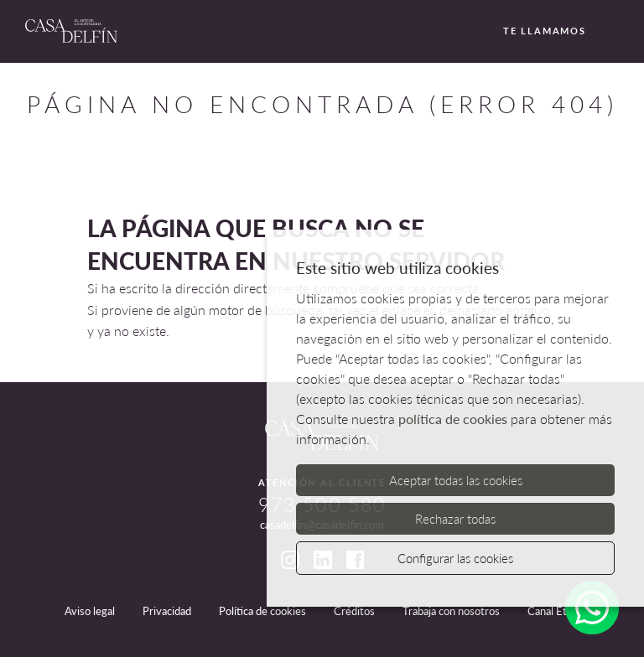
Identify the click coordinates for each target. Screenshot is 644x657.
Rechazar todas (455, 519)
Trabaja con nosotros (451, 611)
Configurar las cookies (455, 558)
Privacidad (167, 611)
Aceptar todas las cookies (456, 480)
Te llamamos (535, 32)
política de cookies (453, 419)
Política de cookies (262, 611)
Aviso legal (90, 611)
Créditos (354, 611)
